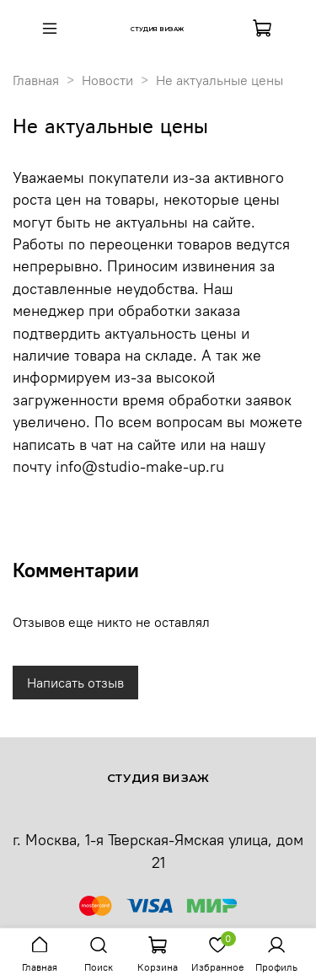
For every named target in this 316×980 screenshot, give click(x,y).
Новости (107, 80)
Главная (36, 80)
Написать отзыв (75, 683)
